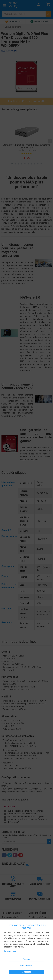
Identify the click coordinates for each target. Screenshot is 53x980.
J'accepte (27, 972)
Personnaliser (26, 966)
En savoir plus (10, 951)
